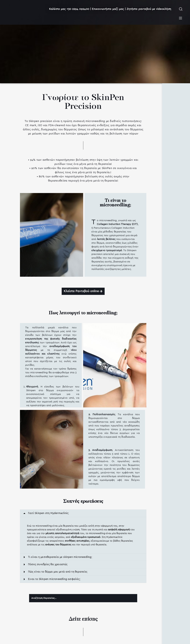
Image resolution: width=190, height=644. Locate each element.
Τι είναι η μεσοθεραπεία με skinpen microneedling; (60, 557)
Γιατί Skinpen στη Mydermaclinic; (48, 513)
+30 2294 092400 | (79, 9)
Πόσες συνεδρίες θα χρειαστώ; (48, 565)
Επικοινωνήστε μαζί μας (108, 9)
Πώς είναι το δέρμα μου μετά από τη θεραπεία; (58, 572)
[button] (83, 513)
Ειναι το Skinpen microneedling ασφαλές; (54, 579)
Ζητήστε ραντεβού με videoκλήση (149, 9)
